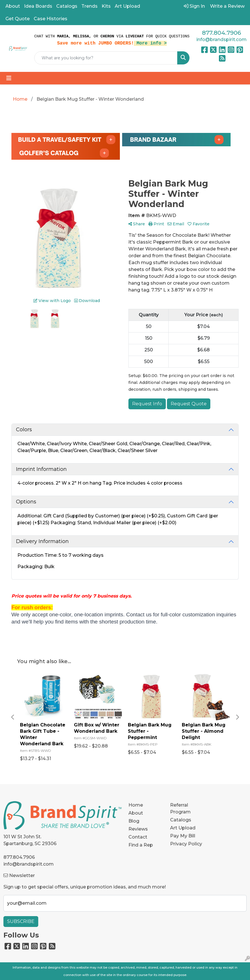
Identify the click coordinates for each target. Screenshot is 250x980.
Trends (89, 6)
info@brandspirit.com (221, 40)
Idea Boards (38, 6)
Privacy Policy (186, 844)
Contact (138, 837)
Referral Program (180, 808)
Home (136, 805)
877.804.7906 (221, 33)
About (13, 6)
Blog (134, 821)
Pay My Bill (183, 836)
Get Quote (18, 19)
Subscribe (21, 921)
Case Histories (51, 19)
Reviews (138, 829)
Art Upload (127, 6)
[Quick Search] (106, 58)
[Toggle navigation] (9, 78)
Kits (106, 6)
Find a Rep (141, 845)
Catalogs (67, 6)
